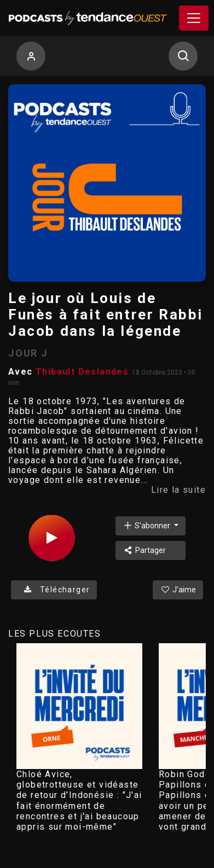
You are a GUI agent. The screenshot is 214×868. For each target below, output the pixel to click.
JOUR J (28, 353)
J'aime (178, 590)
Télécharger (54, 590)
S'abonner (147, 525)
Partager (144, 550)
